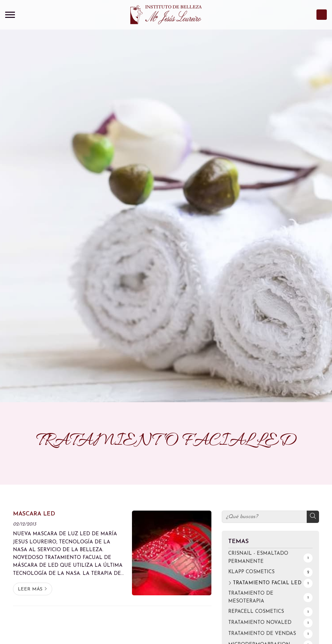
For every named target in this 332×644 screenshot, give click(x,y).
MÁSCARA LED (34, 514)
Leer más (30, 589)
